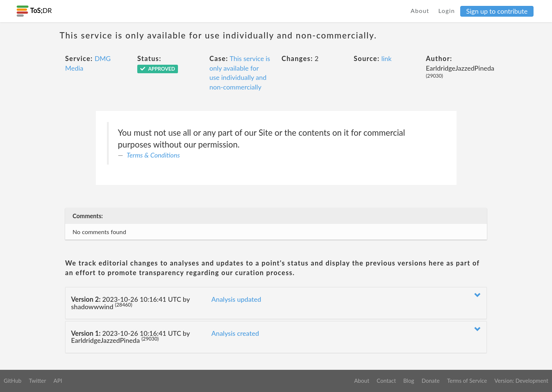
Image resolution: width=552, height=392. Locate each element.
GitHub (13, 381)
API (58, 381)
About (420, 11)
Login (447, 11)
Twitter (38, 381)
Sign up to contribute (497, 11)
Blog (409, 381)
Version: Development (521, 381)
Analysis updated (236, 299)
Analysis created (235, 333)
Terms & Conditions (153, 155)
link (387, 58)
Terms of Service (467, 381)
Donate (430, 381)
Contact (386, 381)
